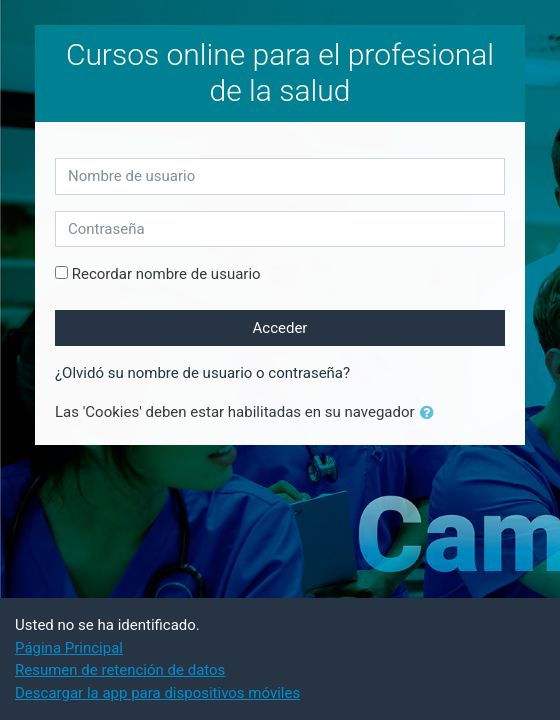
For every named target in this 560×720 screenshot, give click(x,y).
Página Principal (69, 648)
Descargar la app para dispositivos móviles (157, 693)
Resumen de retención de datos (120, 670)
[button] (431, 413)
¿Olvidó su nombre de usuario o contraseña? (202, 373)
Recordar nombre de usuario (166, 274)
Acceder (280, 328)
